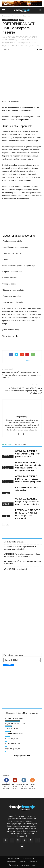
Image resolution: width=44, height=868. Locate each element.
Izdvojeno (6, 493)
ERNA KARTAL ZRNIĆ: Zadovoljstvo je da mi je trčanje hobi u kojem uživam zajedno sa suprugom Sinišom (22, 375)
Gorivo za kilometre (6, 456)
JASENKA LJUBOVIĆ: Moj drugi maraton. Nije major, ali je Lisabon (23, 563)
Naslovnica (6, 16)
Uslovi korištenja (29, 859)
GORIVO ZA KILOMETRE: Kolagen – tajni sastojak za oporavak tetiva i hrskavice (27, 502)
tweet (28, 361)
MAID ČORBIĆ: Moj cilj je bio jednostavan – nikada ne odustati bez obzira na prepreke (22, 555)
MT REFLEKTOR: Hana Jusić (14, 542)
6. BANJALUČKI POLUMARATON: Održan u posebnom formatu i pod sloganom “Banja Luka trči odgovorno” (23, 391)
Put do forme (16, 16)
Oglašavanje (33, 861)
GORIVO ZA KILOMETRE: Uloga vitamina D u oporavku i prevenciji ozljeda (28, 454)
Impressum (23, 861)
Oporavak (26, 16)
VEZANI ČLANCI (7, 445)
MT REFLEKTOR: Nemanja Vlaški (16, 569)
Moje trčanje (22, 417)
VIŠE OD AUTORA (21, 445)
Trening (21, 20)
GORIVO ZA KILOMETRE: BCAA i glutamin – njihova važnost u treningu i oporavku (28, 479)
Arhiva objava (12, 861)
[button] (41, 10)
